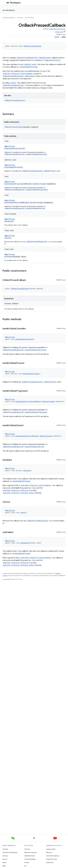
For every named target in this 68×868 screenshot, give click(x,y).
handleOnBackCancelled (14, 148)
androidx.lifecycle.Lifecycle (16, 490)
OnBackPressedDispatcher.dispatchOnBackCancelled (26, 154)
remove (13, 83)
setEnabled (9, 257)
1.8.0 (64, 328)
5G (25, 866)
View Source (59, 32)
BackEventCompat (40, 184)
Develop (20, 18)
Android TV (50, 862)
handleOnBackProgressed (14, 184)
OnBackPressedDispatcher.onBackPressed (34, 58)
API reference (9, 10)
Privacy (27, 862)
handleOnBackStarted (13, 203)
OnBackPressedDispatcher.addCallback (19, 76)
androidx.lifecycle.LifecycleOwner (18, 74)
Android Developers (9, 18)
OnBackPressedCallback (32, 46)
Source (5, 859)
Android (5, 849)
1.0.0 (64, 34)
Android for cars (52, 859)
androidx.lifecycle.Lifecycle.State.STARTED (22, 493)
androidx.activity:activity (57, 29)
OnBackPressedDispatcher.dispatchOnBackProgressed (26, 190)
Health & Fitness (30, 856)
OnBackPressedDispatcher (13, 85)
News (4, 862)
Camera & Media (30, 859)
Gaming (27, 849)
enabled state (30, 64)
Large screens (51, 849)
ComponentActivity (52, 60)
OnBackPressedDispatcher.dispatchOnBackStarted (25, 208)
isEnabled (8, 221)
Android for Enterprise (10, 852)
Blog (4, 866)
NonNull (29, 184)
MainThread (10, 146)
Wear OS (49, 852)
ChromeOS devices (53, 856)
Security (5, 856)
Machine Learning (30, 852)
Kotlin (57, 37)
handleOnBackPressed (29, 67)
